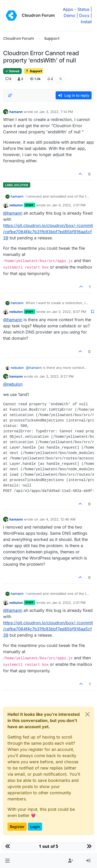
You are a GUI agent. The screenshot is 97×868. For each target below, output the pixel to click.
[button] (7, 861)
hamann (16, 112)
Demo (69, 15)
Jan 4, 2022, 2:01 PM (69, 205)
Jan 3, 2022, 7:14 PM (56, 112)
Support (33, 71)
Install (86, 22)
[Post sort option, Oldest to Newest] (10, 95)
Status (83, 9)
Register (17, 827)
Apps (68, 9)
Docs (84, 15)
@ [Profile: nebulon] (13, 384)
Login (35, 827)
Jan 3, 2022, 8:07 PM (69, 312)
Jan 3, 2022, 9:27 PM (57, 376)
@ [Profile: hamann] (13, 213)
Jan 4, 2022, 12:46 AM (57, 519)
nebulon (16, 205)
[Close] (87, 714)
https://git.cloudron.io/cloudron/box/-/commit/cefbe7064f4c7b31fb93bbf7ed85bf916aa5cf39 (48, 232)
